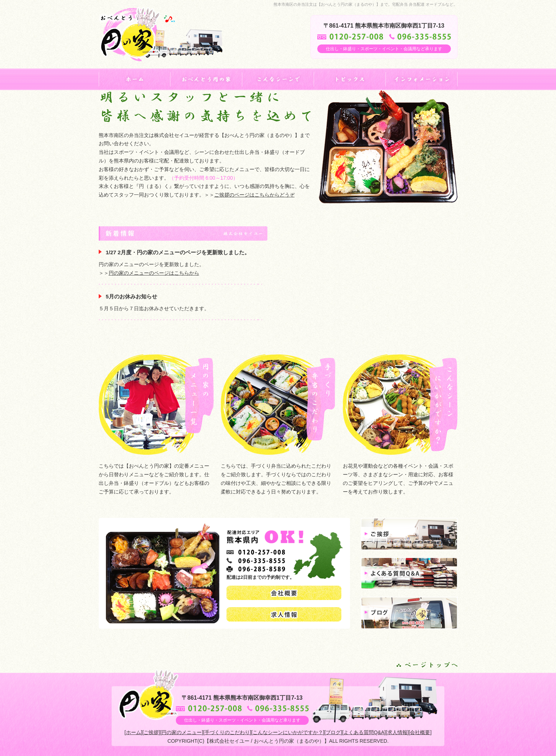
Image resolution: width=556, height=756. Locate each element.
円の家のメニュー (182, 732)
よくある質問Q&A (364, 732)
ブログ (333, 732)
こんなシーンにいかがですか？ (288, 732)
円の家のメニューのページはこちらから (154, 273)
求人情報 (397, 732)
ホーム (134, 732)
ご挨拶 (151, 732)
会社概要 (420, 732)
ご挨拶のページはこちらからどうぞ (254, 195)
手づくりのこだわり (227, 732)
